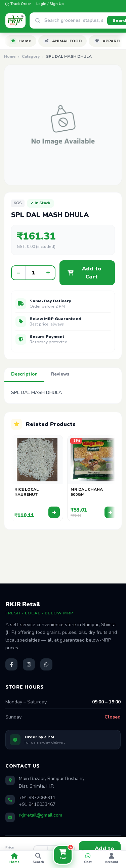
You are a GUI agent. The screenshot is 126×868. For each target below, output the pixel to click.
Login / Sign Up (50, 4)
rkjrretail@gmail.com (40, 815)
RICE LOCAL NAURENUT (27, 492)
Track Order (18, 4)
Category (31, 56)
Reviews (60, 374)
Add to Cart (84, 273)
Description (24, 374)
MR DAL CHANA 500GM (87, 492)
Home (20, 41)
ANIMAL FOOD (62, 41)
